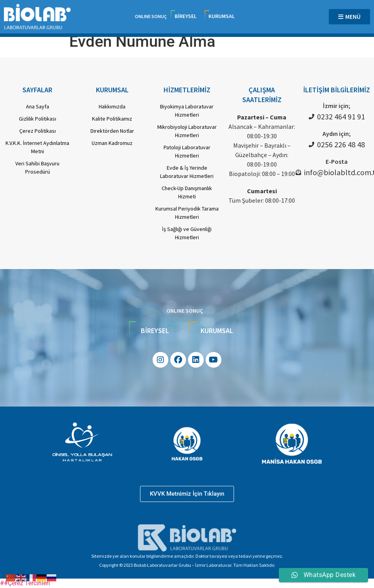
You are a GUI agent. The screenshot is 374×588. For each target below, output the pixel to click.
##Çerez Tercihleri (25, 583)
